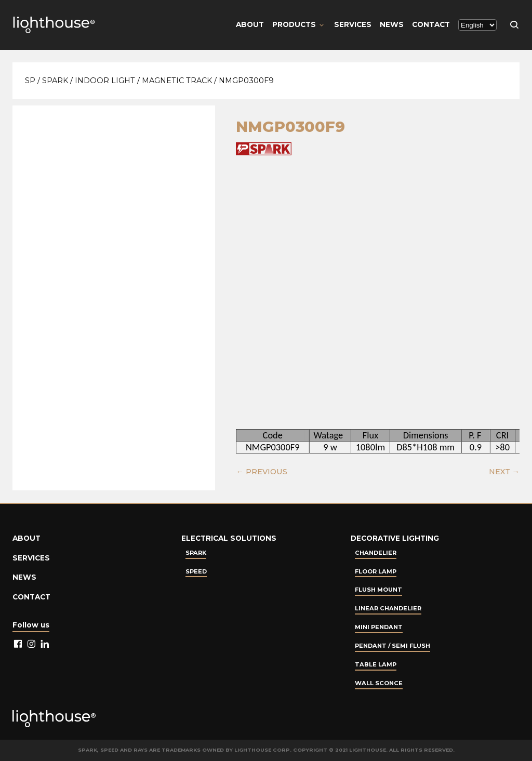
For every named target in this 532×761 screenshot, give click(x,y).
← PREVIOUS (261, 472)
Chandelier (376, 553)
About (250, 24)
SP (30, 81)
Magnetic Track (177, 81)
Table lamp (376, 664)
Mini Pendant (379, 627)
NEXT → (504, 472)
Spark (55, 81)
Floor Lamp (376, 571)
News (392, 24)
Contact (431, 24)
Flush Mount (378, 590)
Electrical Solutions (229, 538)
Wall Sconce (379, 683)
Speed (196, 571)
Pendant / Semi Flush (393, 646)
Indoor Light (105, 81)
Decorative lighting (395, 538)
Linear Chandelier (388, 608)
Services (353, 24)
